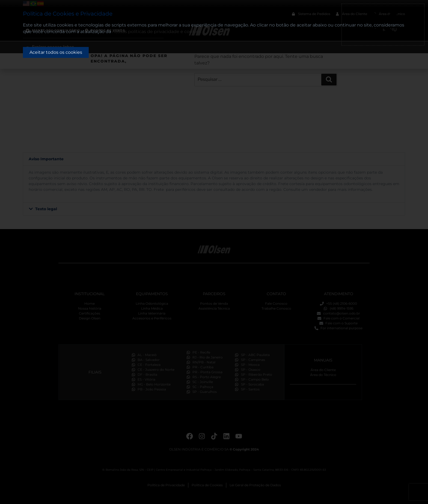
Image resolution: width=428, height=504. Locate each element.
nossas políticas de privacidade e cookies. (157, 32)
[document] (214, 252)
